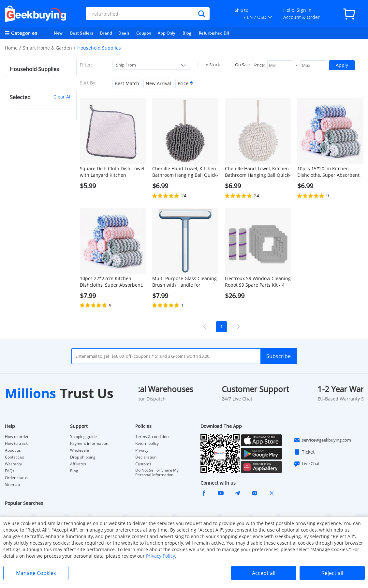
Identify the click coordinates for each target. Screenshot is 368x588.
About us (13, 450)
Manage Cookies (36, 573)
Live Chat (307, 464)
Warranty (13, 464)
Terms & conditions (153, 437)
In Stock (209, 65)
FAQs (10, 471)
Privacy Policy (161, 556)
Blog (187, 33)
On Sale (239, 65)
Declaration (146, 457)
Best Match (127, 83)
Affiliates (78, 464)
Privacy (142, 450)
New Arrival (158, 83)
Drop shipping (83, 457)
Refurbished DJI (214, 33)
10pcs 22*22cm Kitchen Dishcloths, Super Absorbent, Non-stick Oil (111, 282)
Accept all (264, 573)
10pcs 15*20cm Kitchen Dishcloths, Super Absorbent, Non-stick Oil (329, 172)
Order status (16, 478)
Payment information (89, 444)
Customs (143, 464)
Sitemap (12, 484)
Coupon (144, 33)
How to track (16, 444)
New (58, 33)
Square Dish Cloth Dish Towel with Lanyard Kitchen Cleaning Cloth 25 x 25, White (112, 172)
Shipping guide (83, 437)
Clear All (63, 97)
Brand (106, 33)
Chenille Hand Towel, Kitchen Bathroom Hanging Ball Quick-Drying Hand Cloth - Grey (185, 172)
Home (11, 48)
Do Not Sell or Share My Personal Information (157, 473)
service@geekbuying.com (322, 440)
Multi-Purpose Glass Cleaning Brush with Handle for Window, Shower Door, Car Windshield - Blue (184, 282)
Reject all (332, 573)
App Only (167, 33)
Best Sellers (82, 33)
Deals (124, 33)
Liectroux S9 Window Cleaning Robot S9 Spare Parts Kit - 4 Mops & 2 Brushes (258, 282)
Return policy (147, 444)
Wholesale (80, 450)
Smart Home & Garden (47, 48)
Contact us (15, 457)
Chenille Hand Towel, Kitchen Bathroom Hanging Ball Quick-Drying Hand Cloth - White (258, 172)
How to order (17, 437)
